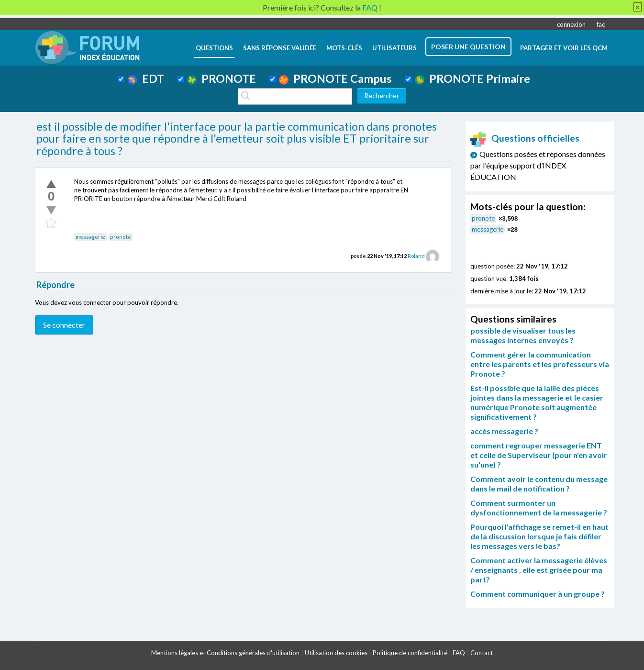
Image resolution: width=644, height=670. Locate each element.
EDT (146, 78)
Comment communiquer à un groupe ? (538, 594)
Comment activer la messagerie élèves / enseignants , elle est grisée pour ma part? (539, 570)
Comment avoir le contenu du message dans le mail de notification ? (539, 484)
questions (214, 48)
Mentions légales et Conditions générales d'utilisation (225, 653)
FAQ (459, 653)
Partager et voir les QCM (564, 48)
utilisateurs (394, 48)
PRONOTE (222, 78)
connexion (571, 24)
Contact (482, 653)
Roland (416, 256)
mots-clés (344, 48)
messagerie (90, 237)
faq (601, 24)
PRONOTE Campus (335, 78)
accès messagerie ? (504, 431)
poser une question (468, 47)
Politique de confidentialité (410, 653)
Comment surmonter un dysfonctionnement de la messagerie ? (539, 508)
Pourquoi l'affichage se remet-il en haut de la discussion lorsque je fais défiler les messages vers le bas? (539, 536)
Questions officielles (525, 138)
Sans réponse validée (280, 48)
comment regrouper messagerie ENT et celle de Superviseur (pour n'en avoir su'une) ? (539, 455)
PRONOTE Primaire (472, 78)
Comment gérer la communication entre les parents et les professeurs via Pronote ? (540, 364)
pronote (121, 237)
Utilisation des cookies (336, 653)
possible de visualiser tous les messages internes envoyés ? (523, 335)
